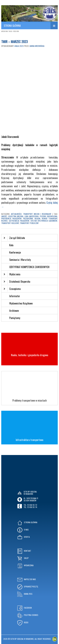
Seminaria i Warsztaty (20, 260)
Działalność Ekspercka (17, 282)
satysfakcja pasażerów (19, 221)
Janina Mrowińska (37, 46)
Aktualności (16, 214)
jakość (4, 216)
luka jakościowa (32, 216)
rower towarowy (50, 218)
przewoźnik (28, 218)
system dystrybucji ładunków (44, 221)
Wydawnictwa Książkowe (21, 303)
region (37, 218)
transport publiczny (29, 223)
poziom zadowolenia (49, 216)
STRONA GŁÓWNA (12, 26)
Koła (11, 245)
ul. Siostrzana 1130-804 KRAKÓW (31, 499)
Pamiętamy (15, 318)
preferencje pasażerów (11, 218)
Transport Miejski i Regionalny (37, 214)
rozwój (4, 221)
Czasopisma (12, 289)
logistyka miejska (16, 216)
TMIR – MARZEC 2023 (14, 42)
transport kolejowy (10, 223)
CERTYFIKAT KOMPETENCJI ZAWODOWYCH (29, 267)
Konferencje (15, 252)
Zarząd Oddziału (14, 238)
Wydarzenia (12, 274)
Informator (15, 296)
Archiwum (14, 311)
